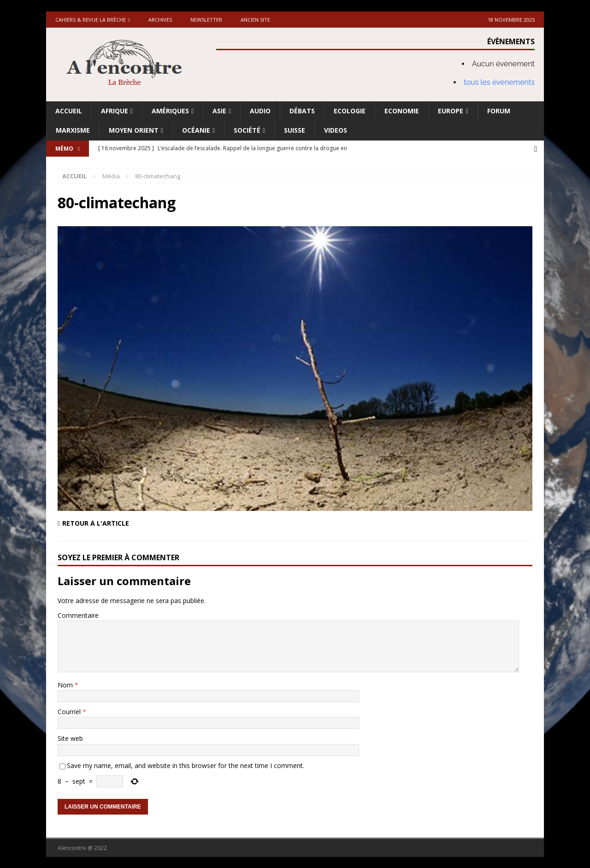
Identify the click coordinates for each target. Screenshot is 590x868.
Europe (451, 111)
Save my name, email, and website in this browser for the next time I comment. (186, 765)
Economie (402, 111)
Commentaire (78, 614)
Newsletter (206, 20)
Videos (336, 130)
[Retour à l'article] (173, 523)
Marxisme (73, 130)
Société (247, 130)
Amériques (170, 111)
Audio (260, 111)
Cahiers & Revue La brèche (91, 20)
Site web (70, 738)
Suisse (295, 130)
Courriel (70, 711)
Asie (219, 111)
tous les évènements (499, 82)
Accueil (69, 111)
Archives (160, 20)
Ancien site (255, 20)
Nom (66, 684)
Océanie (196, 130)
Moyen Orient (134, 130)
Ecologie (350, 111)
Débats (302, 111)
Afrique (115, 111)
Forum (499, 111)
